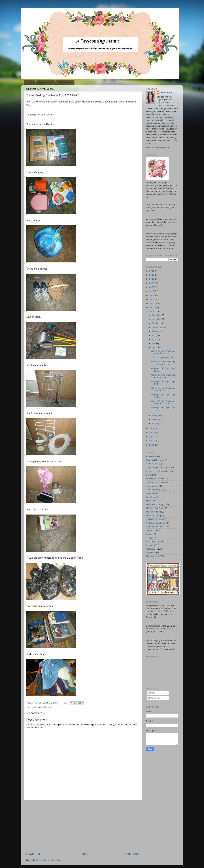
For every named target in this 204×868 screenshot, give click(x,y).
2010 (152, 441)
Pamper (150, 534)
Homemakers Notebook (157, 482)
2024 (152, 271)
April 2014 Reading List (162, 358)
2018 (152, 295)
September (157, 327)
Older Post (132, 854)
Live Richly (151, 497)
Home (30, 82)
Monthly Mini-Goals (155, 508)
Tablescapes (152, 549)
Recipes (150, 545)
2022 (152, 279)
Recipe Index (65, 82)
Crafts (149, 475)
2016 (152, 303)
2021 (152, 283)
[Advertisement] (83, 826)
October (156, 323)
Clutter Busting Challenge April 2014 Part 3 (163, 376)
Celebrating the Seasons (157, 467)
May (154, 344)
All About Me (152, 456)
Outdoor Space (153, 530)
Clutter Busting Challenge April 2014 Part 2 (163, 389)
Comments (154, 698)
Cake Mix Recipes (154, 460)
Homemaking (152, 486)
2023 (152, 275)
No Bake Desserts (154, 519)
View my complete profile (158, 147)
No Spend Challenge (156, 523)
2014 (152, 312)
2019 (152, 291)
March (155, 415)
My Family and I (153, 512)
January (156, 423)
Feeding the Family (155, 479)
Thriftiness (151, 552)
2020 (152, 287)
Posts (152, 693)
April (154, 348)
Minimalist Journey (42, 707)
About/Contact (46, 82)
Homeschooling (153, 490)
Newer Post (34, 854)
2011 (152, 437)
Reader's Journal (154, 541)
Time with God (153, 556)
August (155, 331)
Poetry (149, 538)
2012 (152, 433)
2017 (152, 299)
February (156, 419)
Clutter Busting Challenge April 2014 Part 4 (163, 363)
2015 (152, 307)
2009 (152, 445)
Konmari (150, 493)
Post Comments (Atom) (50, 860)
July (154, 335)
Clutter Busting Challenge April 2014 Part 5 (163, 352)
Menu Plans (152, 501)
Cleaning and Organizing (158, 471)
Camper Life (152, 464)
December (157, 315)
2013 (152, 429)
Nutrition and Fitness (156, 527)
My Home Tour (153, 516)
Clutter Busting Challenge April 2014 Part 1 (163, 402)
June (154, 339)
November (157, 319)
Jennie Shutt (166, 93)
